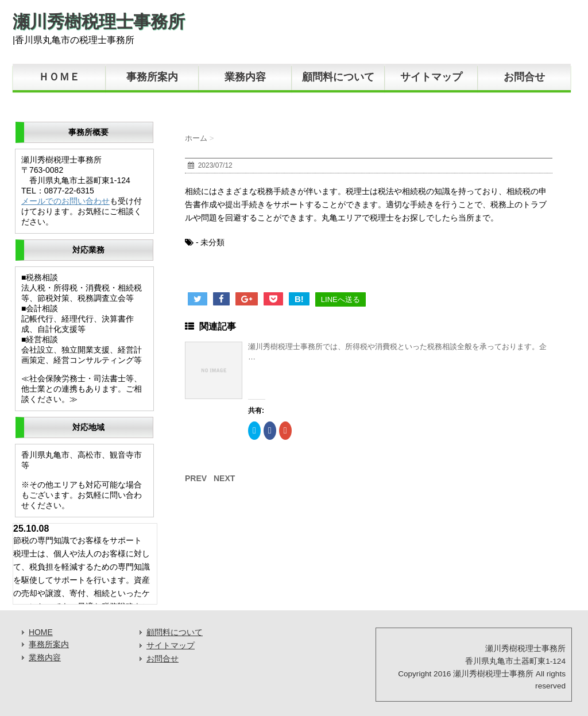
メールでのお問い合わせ (65, 201)
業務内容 (245, 77)
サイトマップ (431, 77)
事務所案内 (152, 77)
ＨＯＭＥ (59, 77)
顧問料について (338, 77)
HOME (41, 632)
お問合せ (524, 77)
